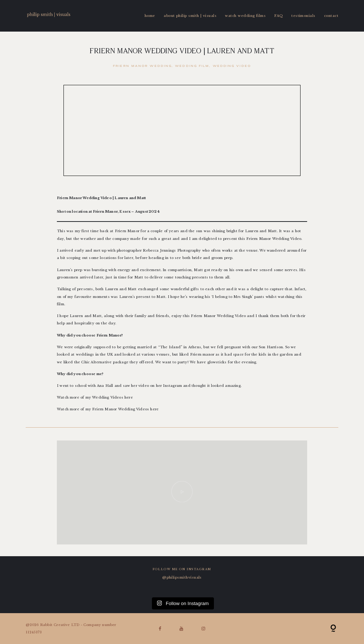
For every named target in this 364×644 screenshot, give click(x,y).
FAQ (278, 16)
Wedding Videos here (112, 397)
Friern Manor (259, 239)
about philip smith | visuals (190, 16)
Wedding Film (192, 66)
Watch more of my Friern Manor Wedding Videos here (108, 409)
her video (141, 386)
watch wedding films (245, 16)
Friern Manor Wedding (142, 66)
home (150, 16)
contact (331, 16)
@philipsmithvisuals (182, 578)
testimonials (303, 16)
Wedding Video (232, 66)
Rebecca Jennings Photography (172, 251)
